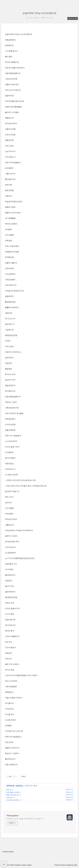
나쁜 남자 (9, 797)
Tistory (64, 865)
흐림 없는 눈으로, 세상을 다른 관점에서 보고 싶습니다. (25, 819)
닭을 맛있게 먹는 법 (12, 795)
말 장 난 (9, 790)
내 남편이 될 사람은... (13, 800)
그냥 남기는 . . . (20, 786)
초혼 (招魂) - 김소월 (12, 792)
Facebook (18, 865)
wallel (76, 865)
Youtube (24, 865)
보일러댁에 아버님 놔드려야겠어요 (39, 13)
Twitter (12, 865)
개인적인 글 (10, 786)
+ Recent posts (8, 852)
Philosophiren (12, 816)
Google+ (29, 865)
